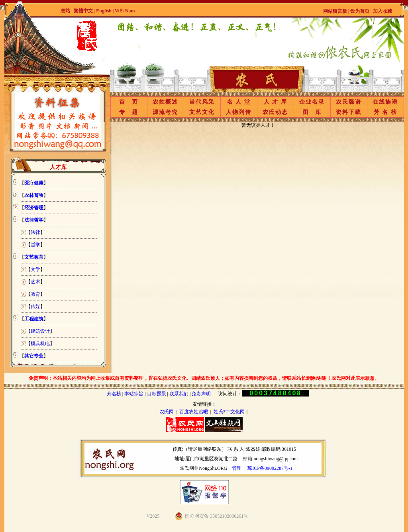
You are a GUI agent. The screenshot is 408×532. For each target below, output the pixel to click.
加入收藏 (382, 11)
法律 (35, 232)
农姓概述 (165, 102)
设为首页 (360, 11)
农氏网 (167, 412)
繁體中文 (83, 11)
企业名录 (312, 102)
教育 (35, 294)
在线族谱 (385, 102)
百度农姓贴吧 (194, 412)
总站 (65, 11)
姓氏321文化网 (229, 412)
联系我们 (179, 394)
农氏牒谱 (349, 102)
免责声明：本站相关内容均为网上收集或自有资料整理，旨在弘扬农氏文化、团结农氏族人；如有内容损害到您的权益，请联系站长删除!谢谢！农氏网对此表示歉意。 (204, 378)
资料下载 (349, 112)
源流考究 (165, 112)
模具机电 (40, 344)
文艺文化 (202, 112)
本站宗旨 (134, 394)
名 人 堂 (239, 102)
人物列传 (239, 112)
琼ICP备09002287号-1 (270, 468)
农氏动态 (275, 112)
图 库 (312, 112)
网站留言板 (335, 11)
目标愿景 (157, 394)
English (104, 11)
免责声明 (201, 394)
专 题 (129, 112)
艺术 (35, 282)
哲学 (35, 245)
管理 (237, 468)
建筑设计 (40, 331)
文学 (35, 269)
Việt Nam (125, 11)
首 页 (129, 102)
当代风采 (202, 102)
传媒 (35, 306)
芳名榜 (114, 394)
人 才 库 (276, 102)
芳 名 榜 (385, 112)
